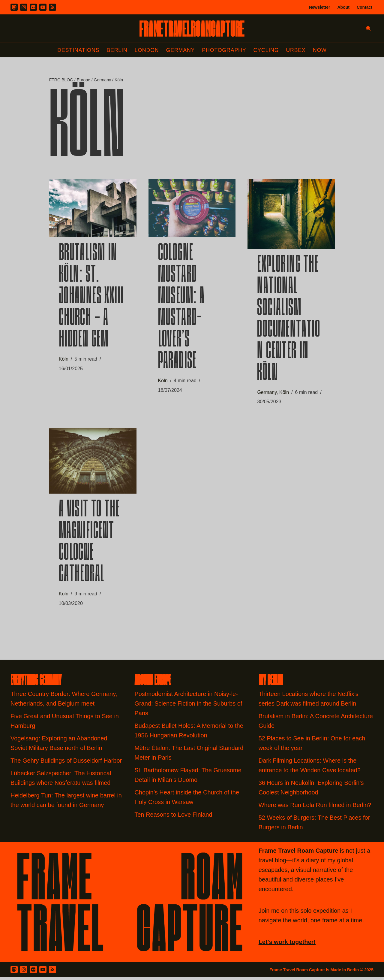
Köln (64, 360)
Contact (364, 7)
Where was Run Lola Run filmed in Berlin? (315, 808)
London (146, 50)
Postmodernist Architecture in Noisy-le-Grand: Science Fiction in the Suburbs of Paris (188, 706)
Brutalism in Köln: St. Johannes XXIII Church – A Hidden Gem (91, 298)
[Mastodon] (14, 7)
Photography (225, 50)
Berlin (116, 50)
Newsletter (320, 7)
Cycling (267, 50)
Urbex (297, 50)
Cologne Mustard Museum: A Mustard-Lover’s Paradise (181, 309)
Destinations (78, 50)
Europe (84, 80)
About (343, 7)
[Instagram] (24, 7)
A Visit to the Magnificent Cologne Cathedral (89, 545)
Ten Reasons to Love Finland (173, 817)
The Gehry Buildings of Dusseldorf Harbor (67, 763)
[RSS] (52, 7)
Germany (180, 50)
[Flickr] (33, 7)
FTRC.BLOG (61, 80)
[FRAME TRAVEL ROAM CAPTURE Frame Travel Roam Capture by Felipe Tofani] (192, 29)
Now (321, 50)
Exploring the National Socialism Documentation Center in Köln (289, 321)
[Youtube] (43, 7)
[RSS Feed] (52, 972)
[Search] (368, 28)
